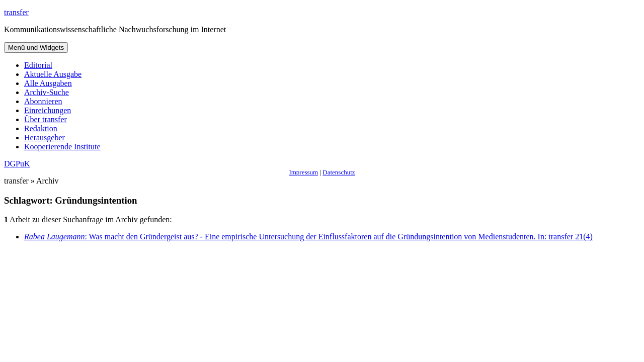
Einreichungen (48, 110)
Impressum (303, 172)
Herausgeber (45, 138)
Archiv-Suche (47, 92)
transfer (16, 12)
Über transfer (46, 119)
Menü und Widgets (36, 48)
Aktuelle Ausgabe (53, 74)
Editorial (38, 65)
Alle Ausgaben (48, 83)
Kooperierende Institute (62, 147)
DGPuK (17, 164)
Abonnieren (43, 101)
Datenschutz (339, 172)
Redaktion (41, 128)
